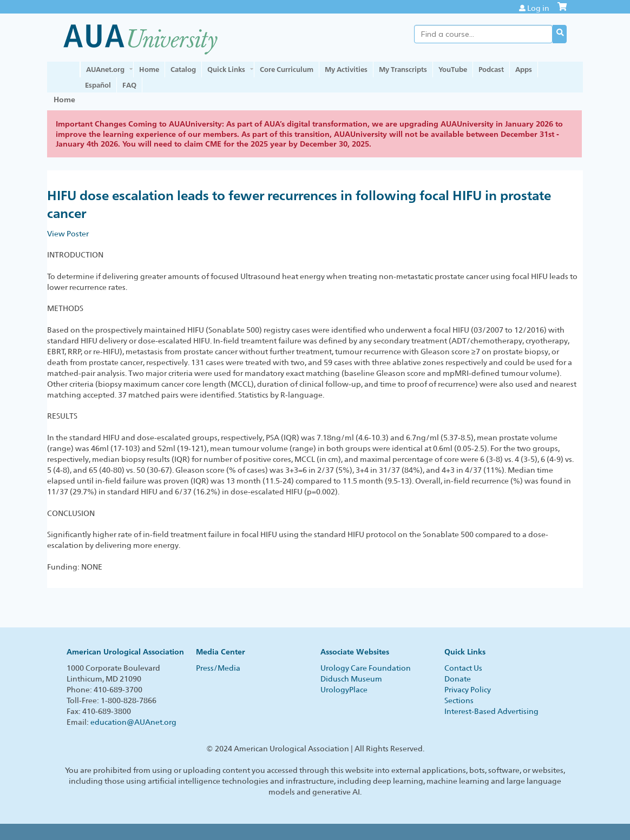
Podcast (491, 69)
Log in (538, 8)
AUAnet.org (105, 69)
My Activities (346, 69)
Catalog (183, 69)
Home (149, 69)
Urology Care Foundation (366, 668)
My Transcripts (403, 69)
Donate (458, 679)
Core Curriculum (287, 69)
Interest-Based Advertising (491, 711)
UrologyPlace (344, 690)
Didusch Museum (351, 679)
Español (98, 85)
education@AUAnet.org (133, 722)
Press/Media (218, 668)
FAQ (129, 85)
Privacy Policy (468, 690)
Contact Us (463, 668)
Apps (524, 69)
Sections (459, 700)
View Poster (68, 234)
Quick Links (226, 69)
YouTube (453, 69)
